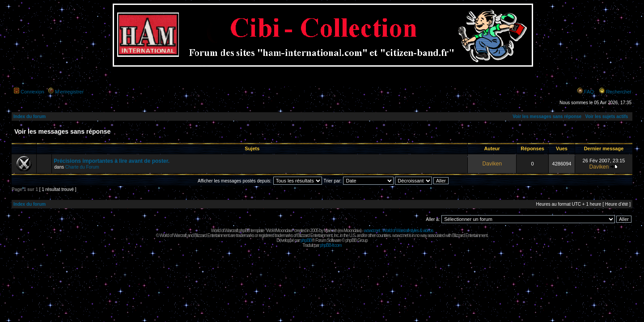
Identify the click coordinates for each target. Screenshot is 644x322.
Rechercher (619, 92)
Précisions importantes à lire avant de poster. (112, 161)
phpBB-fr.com (331, 245)
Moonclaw (352, 231)
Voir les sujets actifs (606, 117)
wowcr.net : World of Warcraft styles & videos (399, 231)
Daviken (492, 164)
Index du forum (30, 117)
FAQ (589, 92)
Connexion (32, 92)
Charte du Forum (82, 167)
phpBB (306, 240)
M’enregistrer (69, 92)
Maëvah (330, 231)
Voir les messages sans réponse (547, 117)
